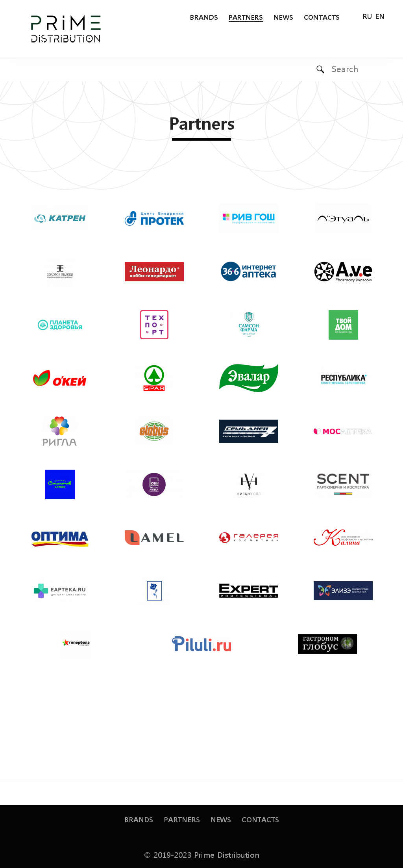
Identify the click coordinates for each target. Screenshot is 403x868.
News (283, 17)
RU (367, 16)
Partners (246, 17)
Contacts (322, 17)
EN (380, 16)
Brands (204, 17)
